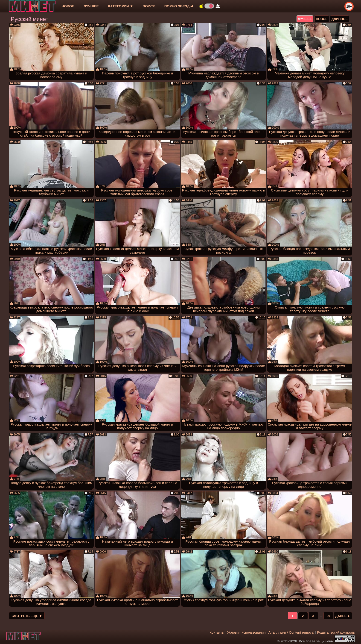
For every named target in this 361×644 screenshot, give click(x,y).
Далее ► (343, 616)
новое (68, 6)
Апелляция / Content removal (291, 632)
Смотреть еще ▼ (27, 616)
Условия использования (246, 632)
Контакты (217, 632)
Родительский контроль (336, 632)
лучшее (91, 6)
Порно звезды (179, 6)
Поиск (149, 6)
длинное (340, 19)
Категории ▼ (121, 6)
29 (329, 616)
